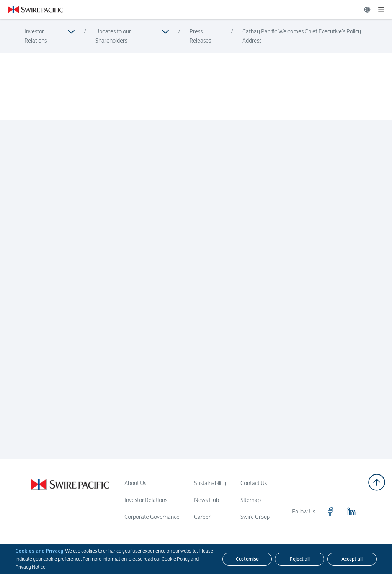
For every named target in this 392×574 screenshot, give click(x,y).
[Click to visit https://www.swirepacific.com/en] (32, 10)
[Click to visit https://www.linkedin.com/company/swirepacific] (351, 512)
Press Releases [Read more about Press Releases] (200, 36)
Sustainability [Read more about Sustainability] (210, 483)
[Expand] (381, 10)
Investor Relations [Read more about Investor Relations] (36, 36)
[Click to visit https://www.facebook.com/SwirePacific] (330, 512)
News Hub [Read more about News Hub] (207, 500)
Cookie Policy (176, 559)
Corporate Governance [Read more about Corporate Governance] (152, 517)
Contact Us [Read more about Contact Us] (254, 483)
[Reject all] (300, 559)
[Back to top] (377, 482)
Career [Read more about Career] (202, 517)
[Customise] (247, 559)
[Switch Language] (367, 10)
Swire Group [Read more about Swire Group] (255, 517)
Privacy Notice (30, 567)
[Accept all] (352, 559)
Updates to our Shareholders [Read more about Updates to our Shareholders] (113, 36)
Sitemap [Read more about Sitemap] (251, 500)
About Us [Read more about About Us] (135, 483)
